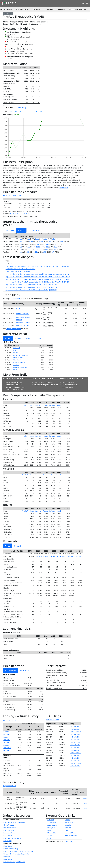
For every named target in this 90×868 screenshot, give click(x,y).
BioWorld (7, 857)
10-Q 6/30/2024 (75, 737)
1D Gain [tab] (8, 338)
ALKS (15, 214)
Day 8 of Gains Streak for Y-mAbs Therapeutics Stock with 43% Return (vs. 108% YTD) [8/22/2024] (38, 274)
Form (85, 799)
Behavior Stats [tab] (11, 671)
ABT (54, 239)
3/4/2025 (39, 557)
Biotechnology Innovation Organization (17, 854)
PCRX (28, 214)
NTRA (31, 241)
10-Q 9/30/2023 (75, 745)
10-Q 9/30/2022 (75, 755)
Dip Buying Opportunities (15, 387)
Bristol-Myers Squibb (23, 323)
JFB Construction (18, 357)
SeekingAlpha (52, 825)
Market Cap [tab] (22, 108)
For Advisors (37, 9)
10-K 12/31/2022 (75, 753)
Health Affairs (8, 835)
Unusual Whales (70, 833)
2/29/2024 (47, 557)
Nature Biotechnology (11, 849)
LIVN (23, 214)
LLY (21, 239)
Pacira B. (59, 405)
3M (11, 111)
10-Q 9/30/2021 (75, 766)
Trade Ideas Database (14, 385)
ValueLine (68, 825)
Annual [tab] (8, 546)
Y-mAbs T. (25, 405)
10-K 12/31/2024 (75, 732)
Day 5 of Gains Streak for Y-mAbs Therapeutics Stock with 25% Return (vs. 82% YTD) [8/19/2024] (38, 277)
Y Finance (51, 820)
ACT (11, 214)
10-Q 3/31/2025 (75, 729)
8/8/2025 (7, 732)
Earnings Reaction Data (15, 390)
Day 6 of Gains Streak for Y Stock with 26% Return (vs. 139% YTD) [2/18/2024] (31, 290)
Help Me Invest (22, 9)
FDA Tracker (7, 841)
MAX (42, 111)
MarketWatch (52, 833)
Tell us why (69, 842)
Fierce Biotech (8, 846)
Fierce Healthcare (9, 833)
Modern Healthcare (10, 828)
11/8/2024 (7, 740)
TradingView (52, 822)
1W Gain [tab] (28, 338)
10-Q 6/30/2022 (75, 758)
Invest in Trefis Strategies (44, 382)
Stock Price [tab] (9, 108)
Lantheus (19, 309)
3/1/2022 (63, 557)
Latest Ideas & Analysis (14, 382)
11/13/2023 (7, 748)
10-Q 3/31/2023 (75, 750)
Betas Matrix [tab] (25, 671)
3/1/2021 (71, 557)
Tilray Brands (17, 360)
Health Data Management (12, 838)
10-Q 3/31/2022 (75, 761)
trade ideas (16, 299)
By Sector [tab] (21, 230)
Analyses (61, 9)
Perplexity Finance (71, 835)
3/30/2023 (55, 557)
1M (5, 111)
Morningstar (69, 822)
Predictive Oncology (19, 362)
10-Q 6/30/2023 (75, 747)
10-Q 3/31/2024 (75, 740)
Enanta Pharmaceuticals (21, 355)
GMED (62, 241)
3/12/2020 (79, 557)
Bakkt (15, 370)
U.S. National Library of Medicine (15, 822)
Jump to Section (8, 14)
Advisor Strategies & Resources (46, 385)
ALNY (22, 241)
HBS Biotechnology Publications (14, 862)
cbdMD (15, 353)
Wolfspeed (16, 348)
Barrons (68, 820)
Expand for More (10, 720)
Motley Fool (51, 828)
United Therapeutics (23, 325)
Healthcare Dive (9, 830)
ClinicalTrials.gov (9, 825)
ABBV (37, 239)
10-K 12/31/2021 (75, 763)
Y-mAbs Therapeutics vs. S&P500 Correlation (21, 269)
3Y (31, 111)
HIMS (41, 241)
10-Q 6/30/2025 (75, 726)
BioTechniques (8, 859)
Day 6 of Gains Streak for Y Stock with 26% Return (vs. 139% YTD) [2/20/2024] (31, 287)
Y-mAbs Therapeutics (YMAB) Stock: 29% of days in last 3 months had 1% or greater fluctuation (37, 266)
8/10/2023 (7, 750)
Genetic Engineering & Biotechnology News (18, 851)
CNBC (49, 830)
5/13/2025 (7, 735)
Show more (64, 188)
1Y (27, 111)
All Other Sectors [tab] (35, 230)
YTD (21, 111)
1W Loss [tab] (38, 338)
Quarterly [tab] (18, 546)
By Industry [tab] (9, 230)
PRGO (19, 214)
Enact (32, 405)
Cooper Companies (23, 314)
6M (16, 111)
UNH (46, 239)
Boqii (15, 350)
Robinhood (69, 828)
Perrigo (46, 405)
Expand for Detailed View (13, 195)
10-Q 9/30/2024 (75, 734)
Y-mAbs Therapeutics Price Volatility (18, 272)
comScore (16, 365)
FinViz (49, 838)
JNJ (29, 239)
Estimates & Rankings (77, 9)
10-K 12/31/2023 (75, 742)
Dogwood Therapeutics (20, 367)
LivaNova (52, 405)
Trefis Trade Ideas (14, 329)
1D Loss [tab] (18, 338)
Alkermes (38, 405)
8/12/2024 (7, 742)
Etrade (67, 830)
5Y (36, 111)
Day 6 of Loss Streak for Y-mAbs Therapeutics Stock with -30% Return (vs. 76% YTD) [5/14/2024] (37, 279)
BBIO (51, 241)
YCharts (50, 835)
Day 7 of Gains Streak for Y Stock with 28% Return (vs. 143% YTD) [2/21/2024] (31, 285)
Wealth (50, 9)
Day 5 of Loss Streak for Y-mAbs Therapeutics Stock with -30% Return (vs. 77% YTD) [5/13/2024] (37, 282)
